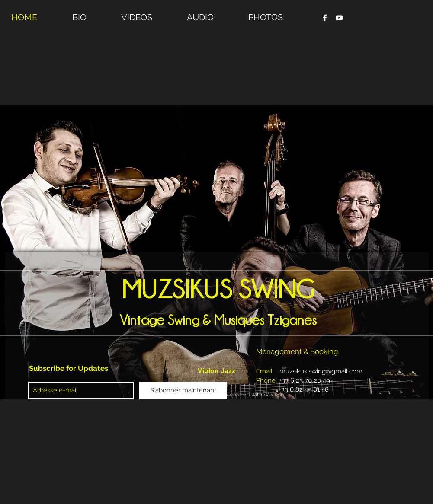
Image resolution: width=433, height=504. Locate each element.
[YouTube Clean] (339, 18)
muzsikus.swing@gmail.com (321, 371)
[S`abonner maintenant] (183, 391)
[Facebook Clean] (325, 18)
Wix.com (275, 395)
